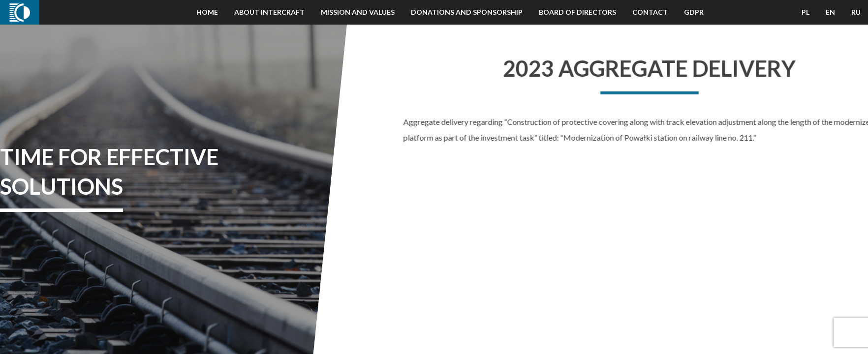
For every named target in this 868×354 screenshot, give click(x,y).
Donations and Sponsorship (467, 12)
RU (856, 12)
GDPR (694, 12)
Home (207, 12)
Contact (650, 12)
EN (830, 12)
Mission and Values (358, 12)
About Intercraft (269, 12)
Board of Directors (577, 12)
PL (806, 12)
